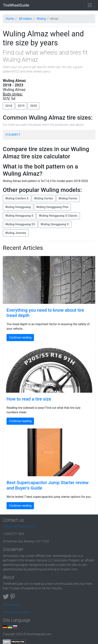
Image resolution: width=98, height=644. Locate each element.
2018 (9, 106)
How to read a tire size (29, 399)
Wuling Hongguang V (55, 224)
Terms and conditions (17, 612)
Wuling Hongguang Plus (52, 207)
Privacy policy (12, 605)
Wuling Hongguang (18, 207)
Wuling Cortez (44, 198)
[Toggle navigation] (90, 5)
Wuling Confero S (17, 198)
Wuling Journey (16, 233)
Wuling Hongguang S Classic (58, 216)
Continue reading (20, 337)
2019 (21, 106)
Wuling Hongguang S (19, 216)
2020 (34, 106)
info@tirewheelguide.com (19, 526)
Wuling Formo (68, 198)
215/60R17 (13, 135)
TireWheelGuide (16, 5)
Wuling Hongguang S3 (20, 224)
